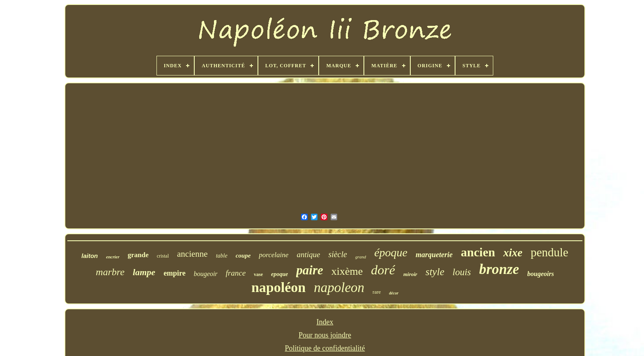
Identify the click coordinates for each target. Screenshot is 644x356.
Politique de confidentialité (325, 348)
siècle (338, 254)
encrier (113, 257)
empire (175, 273)
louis (462, 272)
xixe (513, 253)
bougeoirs (541, 274)
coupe (243, 256)
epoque (279, 274)
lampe (144, 272)
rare (377, 292)
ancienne (192, 254)
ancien (478, 252)
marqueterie (434, 255)
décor (394, 293)
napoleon (339, 288)
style (435, 272)
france (236, 273)
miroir (410, 274)
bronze (499, 269)
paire (309, 270)
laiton (90, 256)
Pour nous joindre (325, 335)
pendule (550, 252)
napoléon (278, 287)
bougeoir (206, 274)
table (222, 256)
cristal (163, 256)
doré (383, 270)
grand (361, 257)
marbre (110, 272)
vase (258, 274)
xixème (347, 271)
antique (308, 254)
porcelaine (274, 255)
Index (325, 322)
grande (138, 255)
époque (391, 252)
